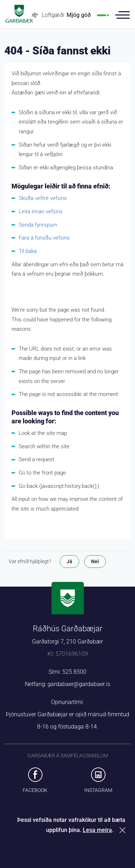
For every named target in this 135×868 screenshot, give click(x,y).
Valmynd (122, 15)
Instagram (98, 790)
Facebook (35, 790)
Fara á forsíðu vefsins (44, 238)
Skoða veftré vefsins (43, 198)
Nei (95, 561)
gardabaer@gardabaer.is (79, 684)
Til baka (28, 251)
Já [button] (69, 561)
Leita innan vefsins (41, 212)
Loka (124, 830)
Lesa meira (97, 830)
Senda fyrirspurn (38, 225)
